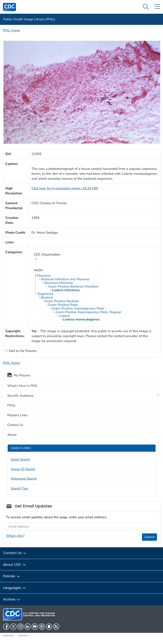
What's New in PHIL (23, 386)
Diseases (44, 275)
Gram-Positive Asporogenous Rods (78, 308)
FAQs (11, 405)
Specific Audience (20, 396)
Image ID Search (23, 469)
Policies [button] (12, 576)
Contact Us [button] (15, 553)
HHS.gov (9, 635)
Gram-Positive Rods (63, 305)
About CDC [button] (15, 565)
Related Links (17, 415)
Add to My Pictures (22, 351)
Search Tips (19, 488)
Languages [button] (15, 588)
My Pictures (19, 376)
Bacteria (47, 297)
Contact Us (15, 425)
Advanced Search (24, 479)
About (12, 435)
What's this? (15, 536)
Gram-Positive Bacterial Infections (73, 286)
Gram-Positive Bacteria (62, 301)
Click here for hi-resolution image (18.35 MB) (65, 188)
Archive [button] (12, 599)
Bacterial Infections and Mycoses (65, 279)
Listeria (65, 316)
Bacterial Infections (59, 283)
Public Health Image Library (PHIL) (29, 19)
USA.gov (23, 635)
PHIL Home (11, 30)
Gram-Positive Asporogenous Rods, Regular (88, 312)
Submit (149, 537)
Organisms (45, 294)
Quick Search (20, 459)
